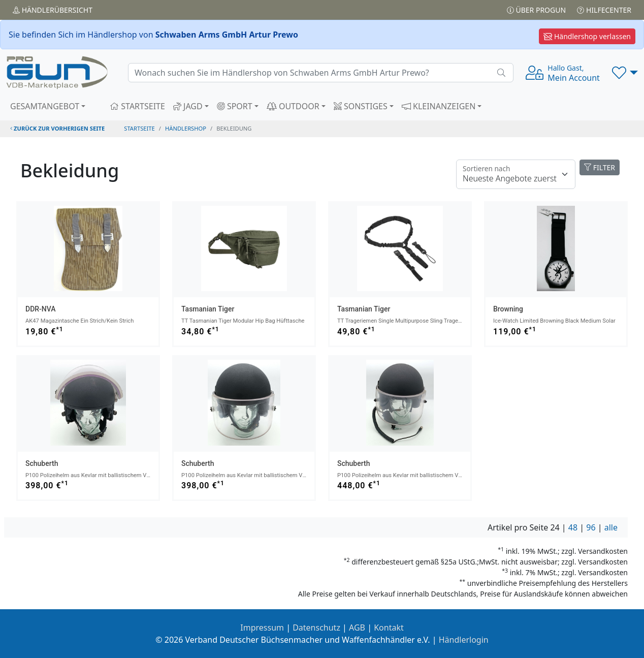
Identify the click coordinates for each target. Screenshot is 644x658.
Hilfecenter (604, 10)
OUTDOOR (293, 106)
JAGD (188, 106)
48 (573, 527)
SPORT (235, 106)
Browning (508, 309)
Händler (53, 10)
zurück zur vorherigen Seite (57, 128)
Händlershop (186, 128)
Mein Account (574, 73)
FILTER (600, 167)
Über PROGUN (536, 10)
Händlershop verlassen (587, 36)
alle (611, 527)
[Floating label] (516, 174)
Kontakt (389, 628)
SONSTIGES (361, 106)
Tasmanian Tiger (208, 309)
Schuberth (42, 463)
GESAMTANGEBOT (45, 106)
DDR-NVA (41, 309)
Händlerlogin (464, 640)
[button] (625, 73)
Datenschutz (316, 628)
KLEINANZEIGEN (439, 106)
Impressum (262, 628)
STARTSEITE (137, 106)
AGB (357, 628)
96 (591, 527)
